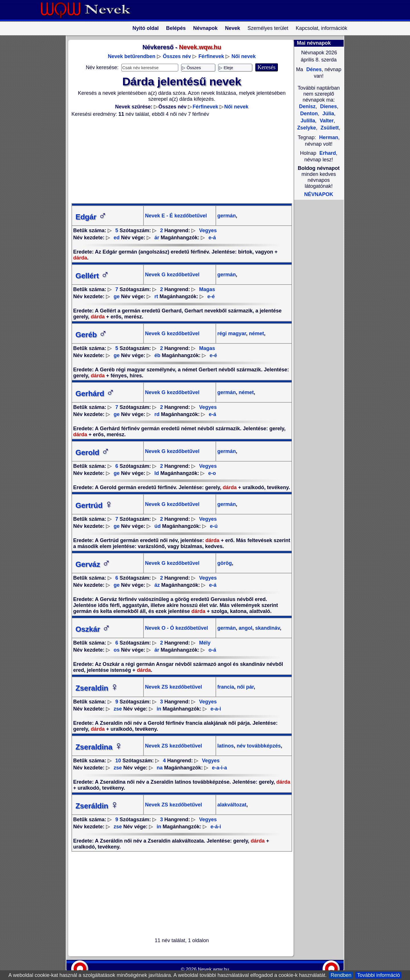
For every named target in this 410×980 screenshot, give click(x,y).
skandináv (267, 628)
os (117, 650)
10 (118, 761)
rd (157, 414)
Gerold (93, 452)
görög (225, 563)
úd (157, 526)
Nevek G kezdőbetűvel (172, 275)
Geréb (91, 335)
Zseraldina (99, 747)
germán (226, 216)
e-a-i (216, 709)
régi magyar (232, 333)
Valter (326, 121)
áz (157, 585)
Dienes (328, 106)
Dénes (313, 69)
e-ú (214, 526)
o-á (212, 650)
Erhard (328, 153)
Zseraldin (97, 688)
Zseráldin (97, 806)
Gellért (92, 276)
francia (226, 687)
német (256, 333)
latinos (225, 746)
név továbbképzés (258, 746)
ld (157, 473)
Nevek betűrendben (132, 56)
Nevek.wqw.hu (214, 969)
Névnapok (205, 28)
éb (157, 355)
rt (156, 297)
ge (117, 297)
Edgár (91, 217)
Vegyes (208, 230)
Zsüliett (329, 128)
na (160, 768)
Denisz (307, 106)
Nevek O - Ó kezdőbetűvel (176, 628)
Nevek (232, 28)
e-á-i (216, 827)
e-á (212, 238)
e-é (211, 297)
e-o (212, 473)
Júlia (327, 114)
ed (117, 238)
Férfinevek (211, 56)
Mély (205, 643)
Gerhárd (95, 394)
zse (118, 709)
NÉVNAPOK (319, 194)
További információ (378, 975)
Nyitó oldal (145, 28)
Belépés (176, 28)
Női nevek (244, 56)
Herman (329, 137)
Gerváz (93, 564)
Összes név (177, 56)
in (159, 709)
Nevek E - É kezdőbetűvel (176, 216)
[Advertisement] (178, 160)
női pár (245, 687)
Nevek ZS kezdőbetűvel (173, 687)
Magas (207, 289)
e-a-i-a (219, 768)
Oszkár (93, 629)
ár (157, 238)
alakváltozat (232, 805)
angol (245, 628)
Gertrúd (94, 505)
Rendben (341, 975)
